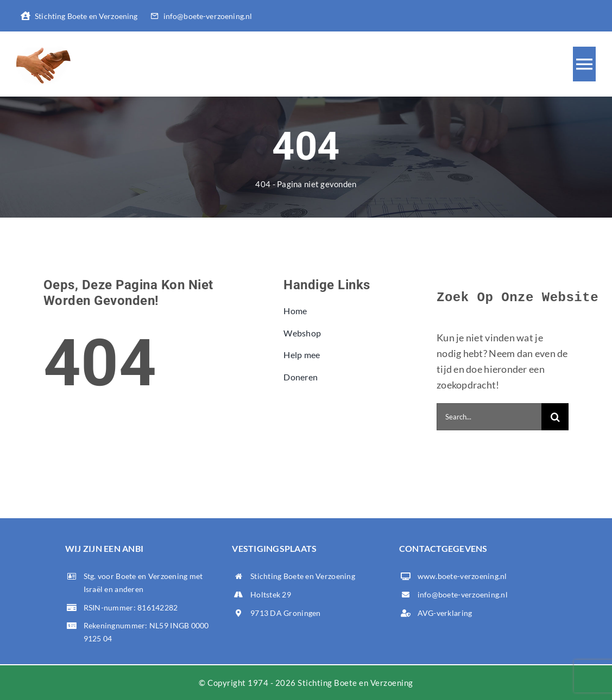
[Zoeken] (555, 417)
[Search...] (489, 417)
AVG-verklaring (445, 613)
